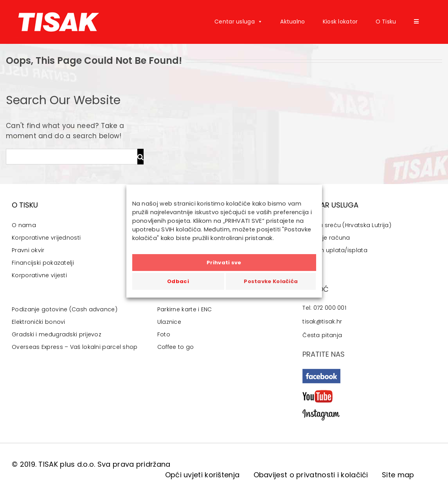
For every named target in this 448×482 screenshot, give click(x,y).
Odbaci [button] (178, 281)
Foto (164, 334)
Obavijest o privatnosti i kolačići (311, 475)
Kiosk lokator (340, 22)
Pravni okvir (28, 250)
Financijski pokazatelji (43, 263)
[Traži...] (72, 157)
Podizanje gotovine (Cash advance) (65, 309)
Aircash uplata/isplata (335, 250)
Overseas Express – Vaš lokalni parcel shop (75, 347)
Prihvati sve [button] (224, 263)
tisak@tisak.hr (322, 321)
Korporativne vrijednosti (46, 238)
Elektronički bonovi (39, 322)
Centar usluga (238, 22)
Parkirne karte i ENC (185, 309)
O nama (24, 225)
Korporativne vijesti (39, 275)
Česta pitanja (322, 335)
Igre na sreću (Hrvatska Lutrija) (347, 225)
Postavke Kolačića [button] (271, 281)
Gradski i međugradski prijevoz (57, 334)
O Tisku (386, 22)
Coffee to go (176, 347)
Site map (398, 475)
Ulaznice (169, 322)
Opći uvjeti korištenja (202, 475)
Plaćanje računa (326, 238)
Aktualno (292, 22)
